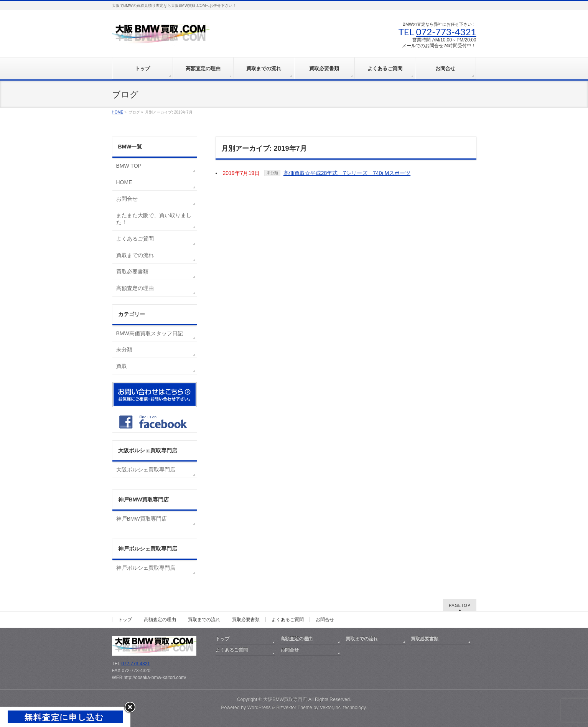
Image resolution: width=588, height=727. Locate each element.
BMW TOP (129, 166)
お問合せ (127, 199)
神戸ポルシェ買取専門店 (146, 568)
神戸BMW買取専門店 (142, 519)
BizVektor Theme (294, 707)
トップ (125, 620)
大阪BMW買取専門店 (285, 699)
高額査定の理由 (135, 288)
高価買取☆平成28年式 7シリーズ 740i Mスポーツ (347, 173)
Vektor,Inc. (331, 707)
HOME (124, 182)
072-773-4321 (446, 32)
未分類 (272, 173)
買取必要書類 (132, 272)
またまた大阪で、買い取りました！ (154, 219)
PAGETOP (460, 605)
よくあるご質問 (135, 239)
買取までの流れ (135, 255)
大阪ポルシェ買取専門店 (146, 470)
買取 (122, 366)
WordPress (259, 707)
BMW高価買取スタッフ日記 (150, 333)
